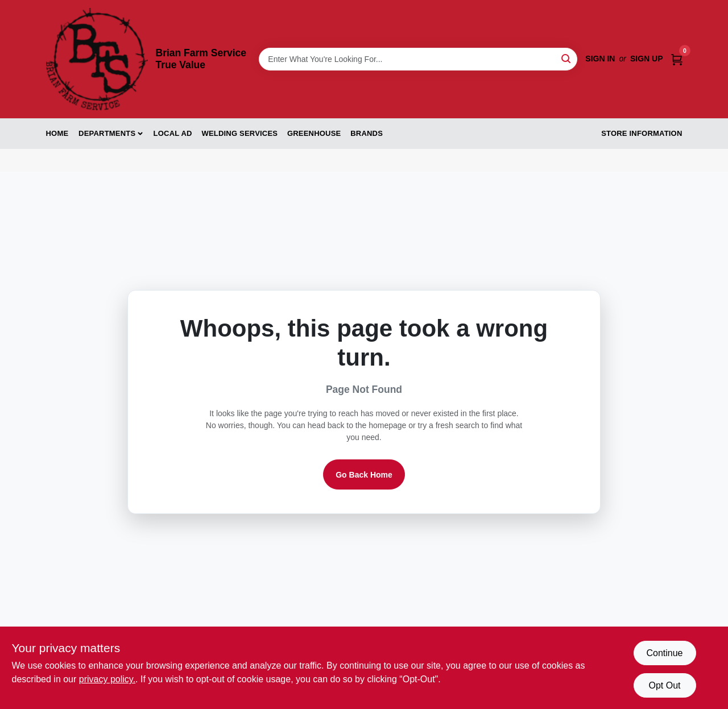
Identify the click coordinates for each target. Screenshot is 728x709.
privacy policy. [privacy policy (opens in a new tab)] (107, 679)
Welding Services (239, 133)
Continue (664, 653)
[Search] (567, 58)
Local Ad (173, 133)
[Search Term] (418, 59)
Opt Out (664, 685)
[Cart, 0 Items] (677, 59)
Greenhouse (314, 133)
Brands (367, 133)
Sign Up (647, 59)
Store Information (642, 133)
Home (57, 133)
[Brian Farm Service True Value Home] (97, 59)
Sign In (600, 59)
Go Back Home (364, 475)
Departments (107, 133)
